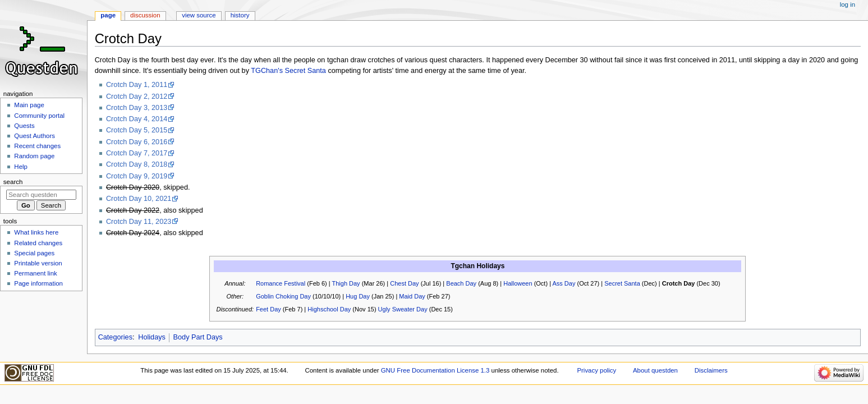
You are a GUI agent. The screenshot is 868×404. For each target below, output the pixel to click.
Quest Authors (35, 136)
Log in (848, 4)
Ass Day (564, 283)
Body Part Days (198, 337)
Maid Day (412, 296)
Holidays (152, 337)
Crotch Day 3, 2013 (137, 108)
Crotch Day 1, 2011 (137, 85)
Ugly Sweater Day (403, 309)
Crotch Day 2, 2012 (137, 97)
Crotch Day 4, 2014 (137, 119)
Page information (38, 283)
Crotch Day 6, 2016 (137, 142)
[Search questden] (41, 195)
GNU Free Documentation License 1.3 (435, 370)
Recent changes (37, 146)
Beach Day (461, 283)
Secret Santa (622, 283)
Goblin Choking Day (283, 296)
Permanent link (35, 273)
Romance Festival (281, 283)
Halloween (518, 283)
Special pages (34, 253)
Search (13, 182)
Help (21, 167)
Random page (34, 156)
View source (199, 15)
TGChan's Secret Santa (288, 71)
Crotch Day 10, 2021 (139, 199)
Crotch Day (679, 283)
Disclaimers (711, 370)
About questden (655, 370)
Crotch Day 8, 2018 (137, 164)
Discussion (145, 15)
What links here (36, 232)
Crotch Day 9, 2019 (137, 176)
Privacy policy (596, 370)
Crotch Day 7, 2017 (137, 153)
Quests (24, 126)
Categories (115, 337)
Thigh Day (346, 283)
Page (108, 15)
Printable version (38, 263)
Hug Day (358, 296)
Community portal (39, 116)
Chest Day (404, 283)
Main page (29, 105)
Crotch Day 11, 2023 (139, 222)
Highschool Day (329, 309)
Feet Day (268, 309)
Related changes (38, 243)
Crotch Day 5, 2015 (137, 130)
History (240, 15)
